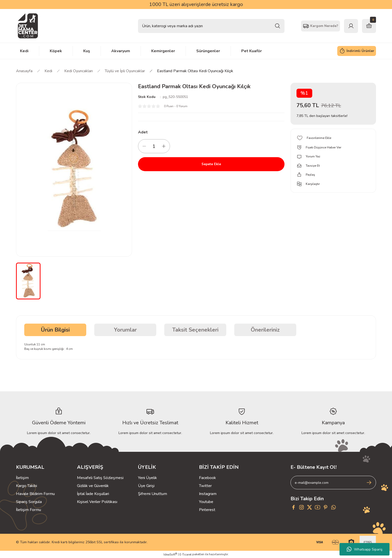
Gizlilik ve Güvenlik (93, 486)
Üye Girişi (146, 486)
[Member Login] (351, 26)
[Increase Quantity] (164, 146)
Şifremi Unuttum (152, 494)
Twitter (205, 486)
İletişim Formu (28, 510)
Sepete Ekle (211, 164)
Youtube (206, 502)
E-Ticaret (185, 555)
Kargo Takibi (26, 486)
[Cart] (369, 26)
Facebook (207, 478)
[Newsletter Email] (333, 483)
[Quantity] (154, 146)
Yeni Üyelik (147, 478)
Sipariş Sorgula (29, 502)
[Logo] (28, 26)
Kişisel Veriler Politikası (97, 502)
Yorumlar (125, 330)
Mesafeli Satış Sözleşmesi (100, 478)
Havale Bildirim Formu (35, 494)
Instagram (208, 494)
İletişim (22, 478)
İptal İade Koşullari (93, 494)
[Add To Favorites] (333, 138)
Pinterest (207, 510)
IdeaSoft (170, 554)
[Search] (211, 26)
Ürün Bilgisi (55, 330)
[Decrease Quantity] (144, 146)
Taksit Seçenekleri (195, 330)
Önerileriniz (265, 330)
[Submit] (369, 483)
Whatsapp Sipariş (365, 549)
